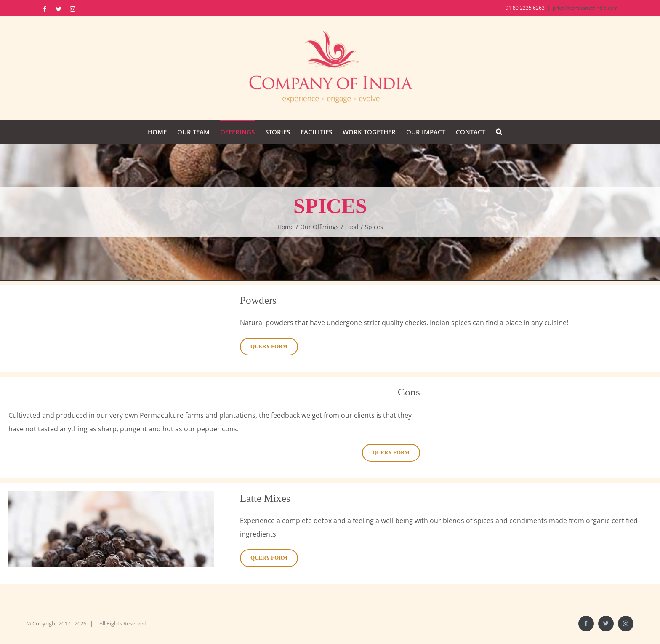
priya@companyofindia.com (585, 8)
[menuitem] (157, 132)
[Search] (499, 132)
